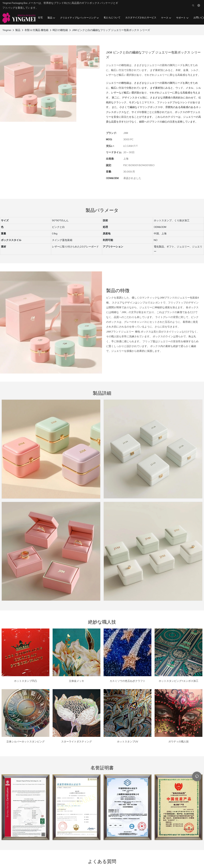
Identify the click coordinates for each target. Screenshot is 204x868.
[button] (203, 18)
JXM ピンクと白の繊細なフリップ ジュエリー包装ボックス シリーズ (111, 30)
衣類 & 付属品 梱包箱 (36, 30)
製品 (18, 30)
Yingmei (7, 30)
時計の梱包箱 (60, 30)
